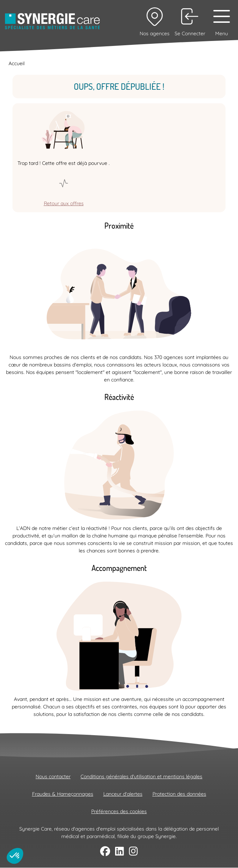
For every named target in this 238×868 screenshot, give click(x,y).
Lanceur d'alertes (123, 794)
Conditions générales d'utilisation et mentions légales (141, 776)
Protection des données (179, 794)
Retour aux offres (64, 203)
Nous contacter (53, 776)
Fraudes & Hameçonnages (63, 794)
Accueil (17, 63)
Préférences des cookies (119, 811)
